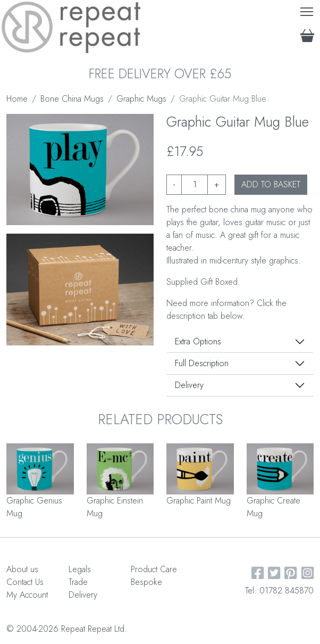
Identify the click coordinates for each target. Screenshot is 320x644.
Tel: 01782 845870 (279, 591)
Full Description (202, 363)
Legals (80, 569)
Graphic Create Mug (273, 507)
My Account (27, 595)
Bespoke (146, 582)
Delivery (189, 385)
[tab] (240, 342)
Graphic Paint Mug (199, 501)
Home (17, 99)
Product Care (154, 569)
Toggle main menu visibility (308, 9)
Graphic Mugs (141, 99)
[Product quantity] (195, 185)
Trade (78, 582)
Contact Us (25, 582)
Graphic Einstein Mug (115, 507)
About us (22, 569)
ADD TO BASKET (271, 184)
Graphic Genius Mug (34, 507)
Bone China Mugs (72, 99)
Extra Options (198, 341)
